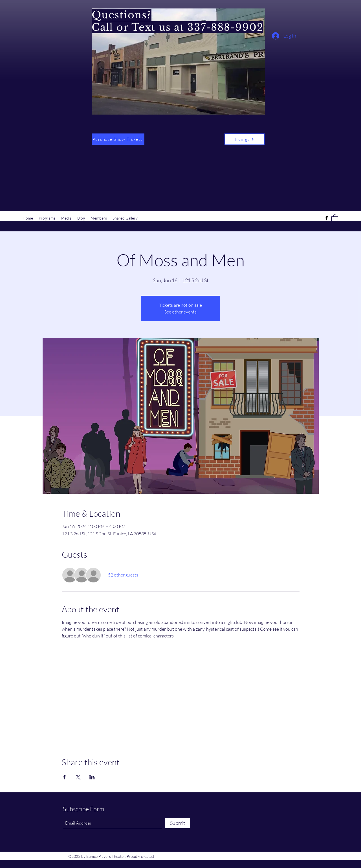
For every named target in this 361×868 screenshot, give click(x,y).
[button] (335, 218)
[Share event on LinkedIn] (92, 777)
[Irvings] (245, 139)
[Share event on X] (78, 777)
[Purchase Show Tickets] (118, 139)
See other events (180, 312)
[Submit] (177, 823)
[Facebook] (327, 218)
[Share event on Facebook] (64, 777)
